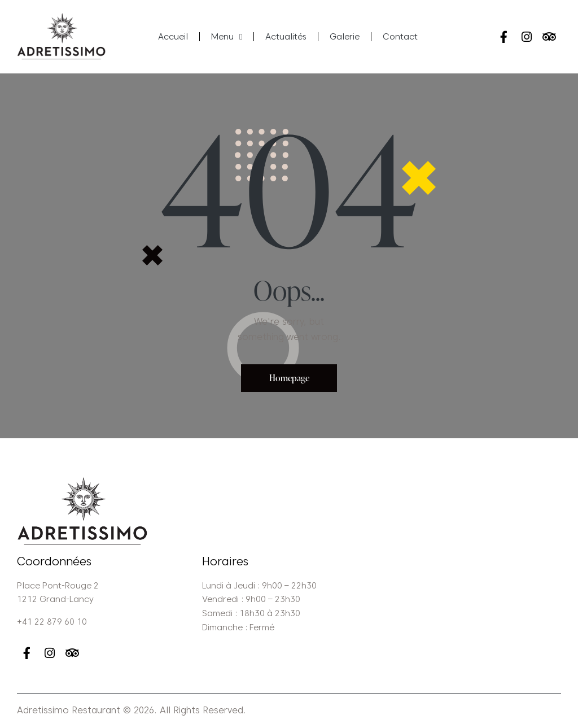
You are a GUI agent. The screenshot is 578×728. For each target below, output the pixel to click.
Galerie (345, 37)
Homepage (289, 378)
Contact (400, 37)
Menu (227, 37)
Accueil (173, 37)
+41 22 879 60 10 (52, 622)
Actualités (286, 37)
